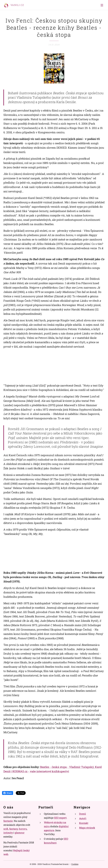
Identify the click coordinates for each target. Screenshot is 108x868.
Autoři (83, 819)
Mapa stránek (87, 828)
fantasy (13, 829)
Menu (102, 5)
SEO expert (60, 818)
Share (8, 793)
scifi (6, 829)
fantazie (8, 821)
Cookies (75, 864)
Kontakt (84, 823)
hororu (23, 829)
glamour (20, 833)
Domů (82, 814)
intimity (8, 833)
